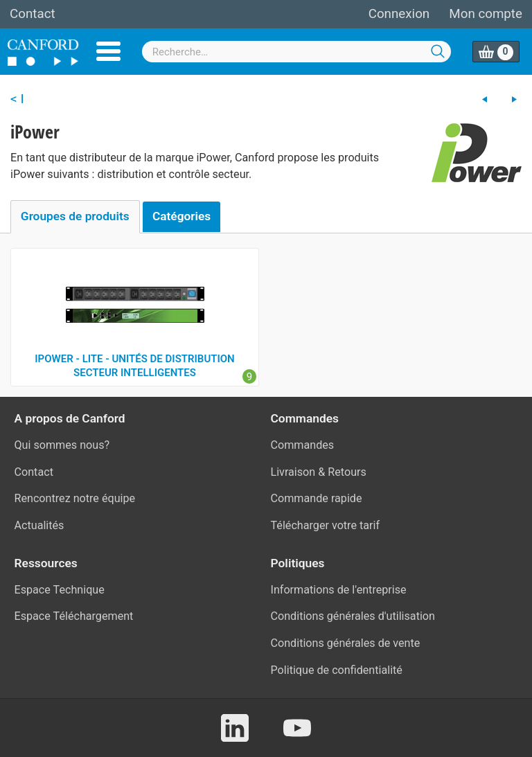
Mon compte (486, 14)
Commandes (303, 445)
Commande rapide (317, 498)
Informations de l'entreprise (339, 590)
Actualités (39, 525)
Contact (33, 14)
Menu (108, 51)
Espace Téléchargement (74, 616)
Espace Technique (60, 590)
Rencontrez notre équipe (75, 498)
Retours (347, 472)
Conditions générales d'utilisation (353, 616)
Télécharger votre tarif (326, 525)
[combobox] (297, 52)
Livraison (293, 472)
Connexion (399, 14)
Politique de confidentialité (337, 670)
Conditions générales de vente (346, 643)
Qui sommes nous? (62, 445)
